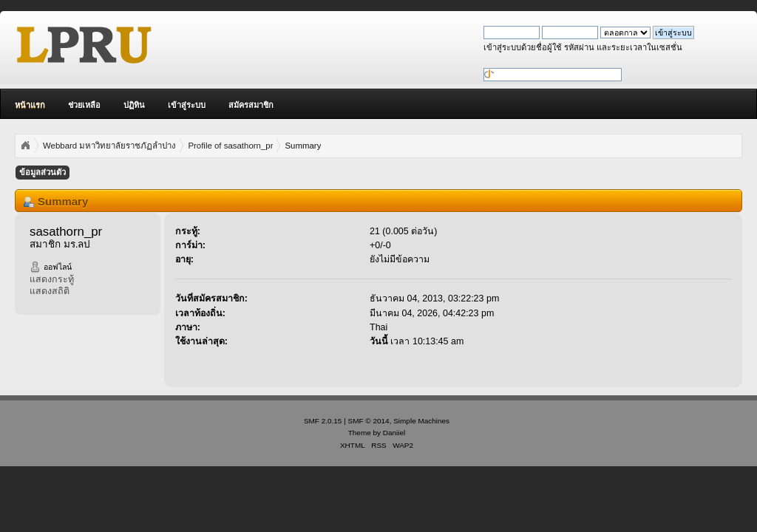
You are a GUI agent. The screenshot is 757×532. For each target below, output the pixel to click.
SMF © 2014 (369, 421)
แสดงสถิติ (50, 291)
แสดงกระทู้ (52, 279)
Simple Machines (421, 421)
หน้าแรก (30, 105)
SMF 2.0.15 (323, 421)
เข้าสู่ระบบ (187, 105)
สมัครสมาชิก (251, 105)
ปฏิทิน (134, 105)
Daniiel (394, 433)
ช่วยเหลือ (84, 105)
